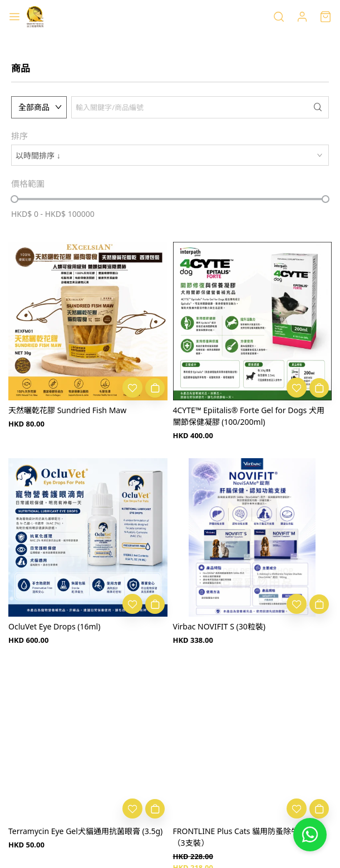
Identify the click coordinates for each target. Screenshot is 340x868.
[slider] (14, 199)
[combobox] (170, 155)
